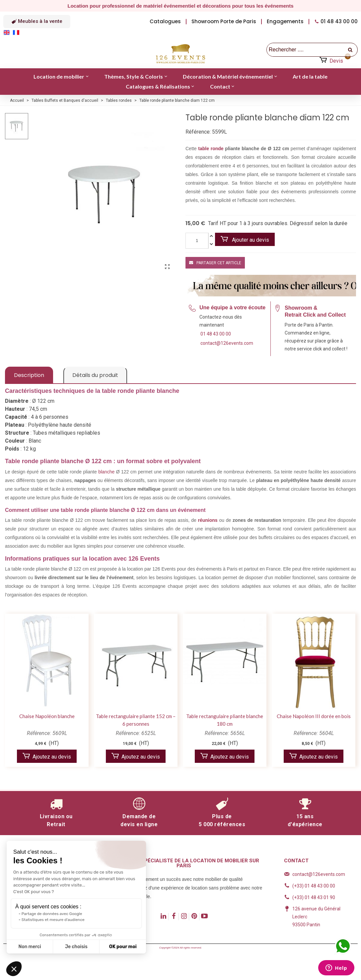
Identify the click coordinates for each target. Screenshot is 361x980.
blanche (106, 472)
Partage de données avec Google (52, 914)
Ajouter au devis (245, 240)
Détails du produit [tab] (95, 375)
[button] (37, 22)
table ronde (211, 149)
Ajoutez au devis (47, 756)
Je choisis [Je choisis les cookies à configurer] (76, 947)
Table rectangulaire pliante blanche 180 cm (225, 720)
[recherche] (351, 50)
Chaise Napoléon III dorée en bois (314, 716)
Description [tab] (29, 375)
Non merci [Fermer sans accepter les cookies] (30, 947)
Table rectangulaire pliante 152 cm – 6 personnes (136, 720)
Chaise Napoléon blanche (47, 716)
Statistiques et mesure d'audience (53, 920)
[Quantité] (197, 241)
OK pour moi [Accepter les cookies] (123, 947)
